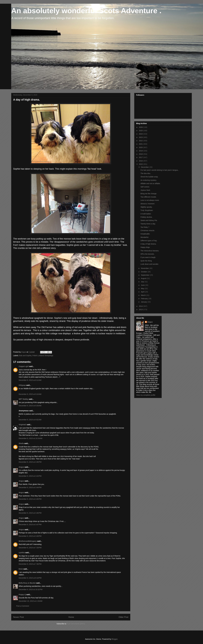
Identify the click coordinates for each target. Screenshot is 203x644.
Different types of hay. (149, 241)
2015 (141, 164)
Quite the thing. (146, 261)
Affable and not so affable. (150, 183)
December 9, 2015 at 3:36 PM (30, 462)
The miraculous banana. (150, 251)
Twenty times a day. (148, 224)
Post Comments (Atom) (76, 624)
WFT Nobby (23, 399)
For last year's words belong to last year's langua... (160, 170)
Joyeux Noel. (145, 190)
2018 (141, 154)
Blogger (114, 639)
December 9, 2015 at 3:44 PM (30, 487)
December (145, 167)
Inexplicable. (145, 234)
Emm (21, 569)
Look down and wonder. (150, 264)
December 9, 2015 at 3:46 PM (30, 513)
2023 (141, 137)
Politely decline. (146, 217)
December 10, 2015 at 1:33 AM (31, 601)
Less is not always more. (150, 200)
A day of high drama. (148, 244)
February (145, 299)
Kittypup (22, 385)
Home (71, 617)
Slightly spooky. (146, 207)
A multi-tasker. (146, 214)
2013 (141, 310)
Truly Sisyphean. (147, 210)
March (144, 295)
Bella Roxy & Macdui (27, 583)
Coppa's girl (24, 366)
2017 (141, 157)
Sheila (21, 443)
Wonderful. (145, 237)
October (144, 272)
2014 (141, 306)
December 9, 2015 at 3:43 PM (30, 476)
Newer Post (19, 617)
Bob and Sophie (25, 356)
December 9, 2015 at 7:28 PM (30, 548)
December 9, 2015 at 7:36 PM (30, 564)
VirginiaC (22, 425)
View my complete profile (146, 395)
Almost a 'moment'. (148, 204)
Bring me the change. (149, 194)
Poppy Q (22, 595)
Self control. (145, 187)
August (144, 278)
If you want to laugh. (148, 257)
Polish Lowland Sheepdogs (43, 356)
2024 (141, 134)
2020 (141, 147)
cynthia (22, 553)
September (145, 275)
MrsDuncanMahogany (28, 541)
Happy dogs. (145, 247)
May (143, 288)
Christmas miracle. (148, 231)
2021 (141, 144)
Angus (21, 467)
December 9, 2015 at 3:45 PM (30, 499)
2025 (141, 131)
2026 (141, 127)
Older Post (123, 617)
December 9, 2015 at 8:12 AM (30, 380)
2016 (141, 161)
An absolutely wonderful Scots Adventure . (86, 11)
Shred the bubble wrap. (149, 177)
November (145, 268)
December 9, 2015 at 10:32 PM (31, 589)
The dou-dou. (146, 173)
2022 (141, 141)
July (143, 282)
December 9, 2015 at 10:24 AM (31, 438)
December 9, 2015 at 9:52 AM (30, 420)
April (143, 292)
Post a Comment (23, 606)
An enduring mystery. (149, 180)
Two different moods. (148, 197)
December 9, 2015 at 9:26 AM (30, 406)
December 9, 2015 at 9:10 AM (30, 394)
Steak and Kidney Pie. (149, 220)
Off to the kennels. (147, 254)
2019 (141, 151)
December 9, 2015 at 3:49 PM (30, 536)
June (143, 285)
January (144, 302)
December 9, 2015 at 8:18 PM (30, 578)
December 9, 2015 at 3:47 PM (30, 525)
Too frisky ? (145, 227)
